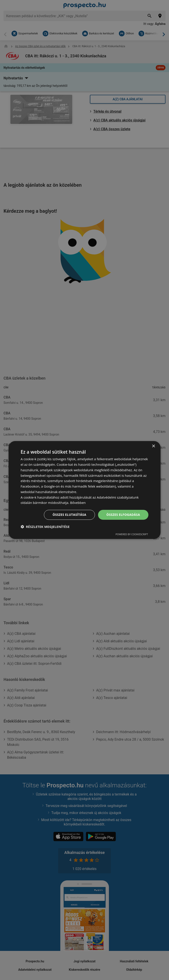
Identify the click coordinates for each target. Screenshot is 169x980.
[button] (45, 527)
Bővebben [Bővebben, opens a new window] (78, 503)
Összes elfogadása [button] (123, 515)
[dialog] (84, 490)
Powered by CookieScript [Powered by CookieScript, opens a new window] (132, 534)
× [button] (153, 446)
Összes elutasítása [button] (69, 515)
